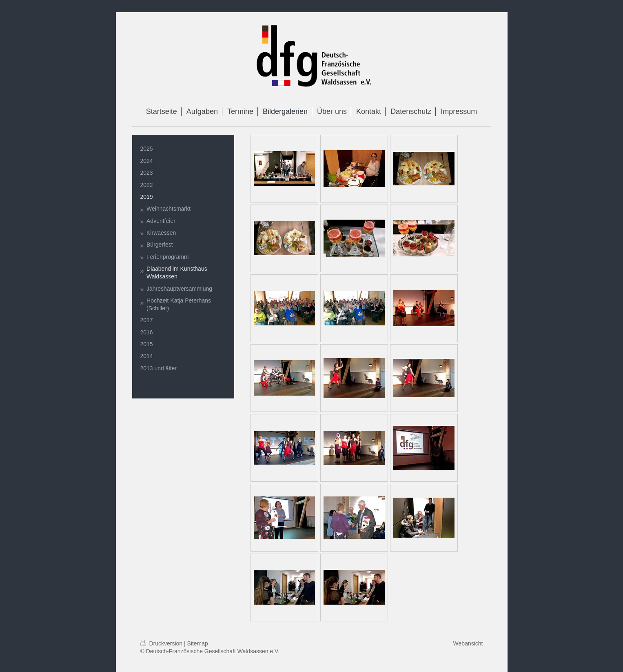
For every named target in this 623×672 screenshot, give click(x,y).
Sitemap (198, 643)
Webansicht (468, 643)
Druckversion (162, 643)
